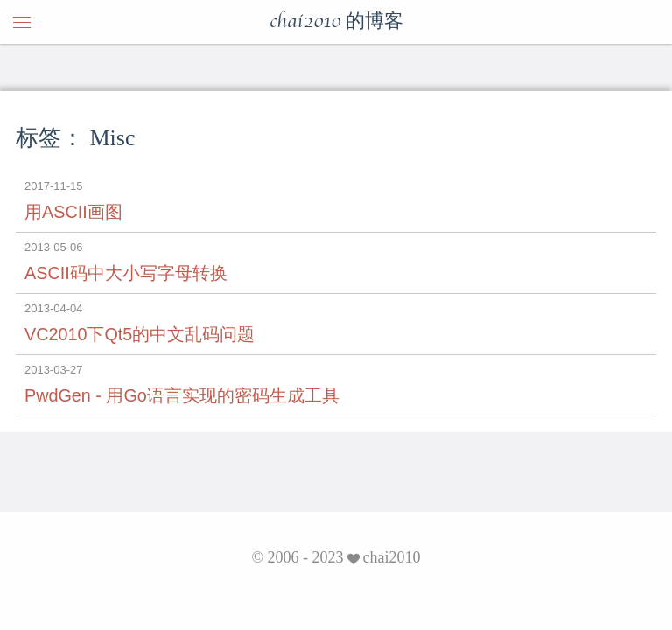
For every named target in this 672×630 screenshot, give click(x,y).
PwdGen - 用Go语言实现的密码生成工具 (182, 395)
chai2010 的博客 (336, 22)
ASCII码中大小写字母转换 (126, 273)
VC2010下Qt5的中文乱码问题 (140, 334)
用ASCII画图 (73, 212)
